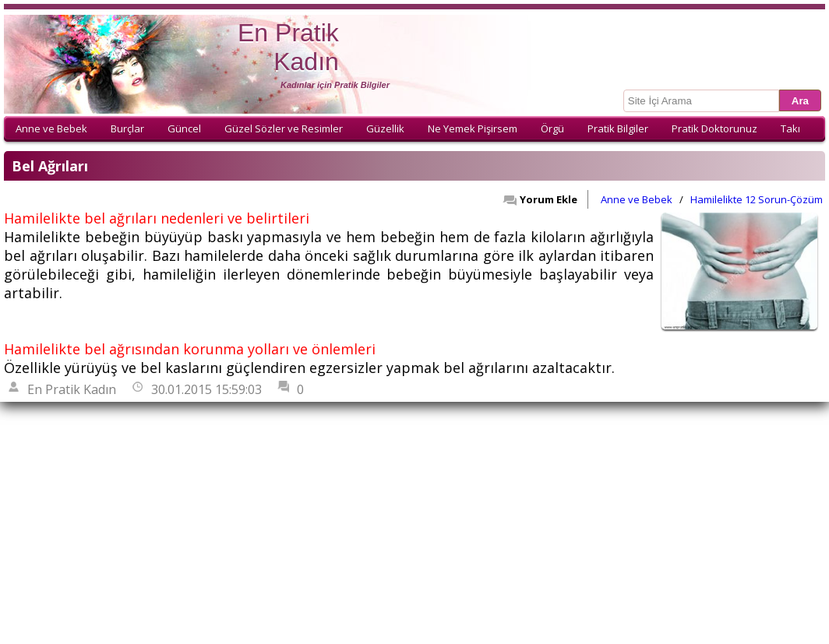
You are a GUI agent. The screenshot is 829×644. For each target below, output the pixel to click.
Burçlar (127, 128)
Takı (790, 128)
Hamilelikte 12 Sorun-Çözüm (757, 199)
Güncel (184, 128)
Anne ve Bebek (51, 128)
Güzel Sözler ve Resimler (284, 128)
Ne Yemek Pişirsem (473, 128)
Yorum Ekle (540, 199)
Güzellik (385, 128)
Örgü (552, 128)
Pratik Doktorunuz (714, 128)
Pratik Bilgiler (618, 128)
